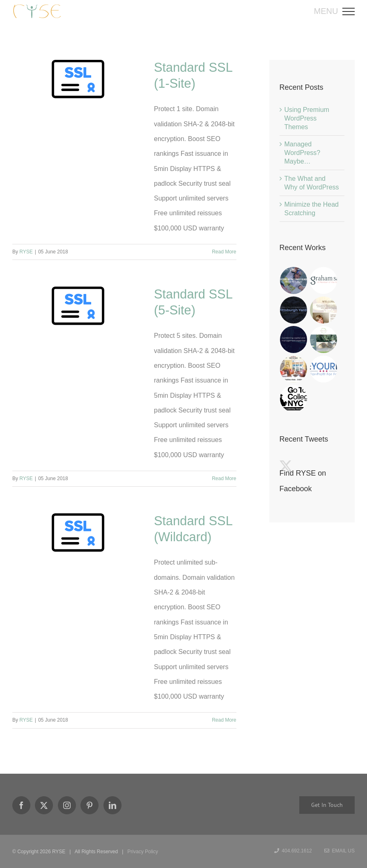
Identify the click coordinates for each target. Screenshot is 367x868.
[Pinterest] (89, 805)
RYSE (26, 252)
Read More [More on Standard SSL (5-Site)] (224, 478)
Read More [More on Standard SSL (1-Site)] (224, 252)
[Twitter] (44, 805)
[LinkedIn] (112, 805)
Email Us (339, 851)
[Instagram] (67, 805)
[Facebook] (21, 805)
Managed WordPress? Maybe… (303, 153)
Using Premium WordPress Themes (307, 118)
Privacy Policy (143, 852)
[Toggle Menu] (351, 11)
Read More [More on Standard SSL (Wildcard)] (224, 720)
